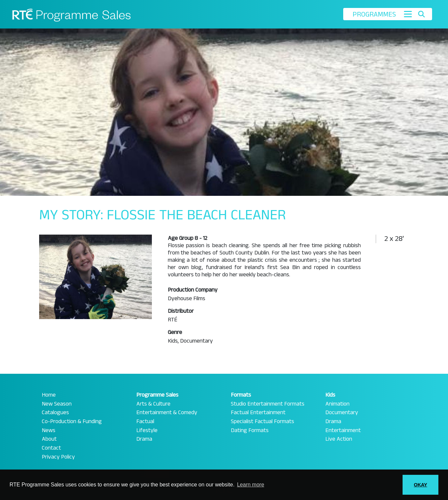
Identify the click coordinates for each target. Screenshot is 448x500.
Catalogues (55, 413)
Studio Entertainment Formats (268, 404)
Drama (144, 439)
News (49, 430)
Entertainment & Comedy (167, 413)
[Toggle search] (421, 14)
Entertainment (343, 430)
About (49, 439)
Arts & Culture (153, 404)
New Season (57, 404)
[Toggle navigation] (408, 14)
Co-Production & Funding (72, 421)
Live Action (339, 439)
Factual (145, 421)
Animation (337, 404)
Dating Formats (250, 430)
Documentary (342, 413)
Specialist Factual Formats (262, 421)
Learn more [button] (251, 485)
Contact (51, 448)
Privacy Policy (58, 457)
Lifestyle (147, 430)
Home (49, 395)
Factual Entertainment (258, 413)
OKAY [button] (420, 485)
